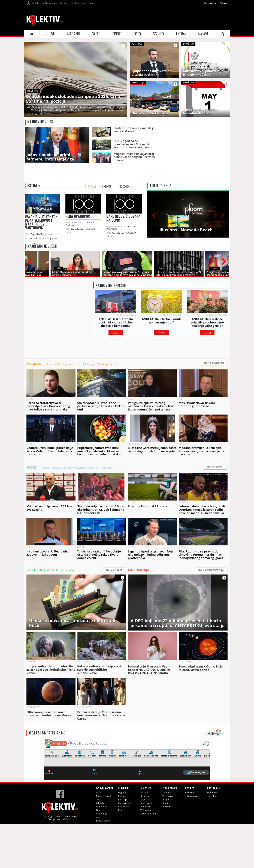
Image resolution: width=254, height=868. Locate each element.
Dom (116, 364)
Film (120, 810)
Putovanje (102, 814)
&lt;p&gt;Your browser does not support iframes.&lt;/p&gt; (127, 759)
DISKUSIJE (111, 285)
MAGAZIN (74, 34)
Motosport (79, 468)
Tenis (67, 468)
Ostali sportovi (148, 814)
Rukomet (93, 468)
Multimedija (213, 792)
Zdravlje (90, 364)
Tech (79, 364)
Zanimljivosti (125, 803)
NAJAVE (203, 34)
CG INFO (158, 34)
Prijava (224, 3)
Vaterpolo (107, 468)
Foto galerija (191, 796)
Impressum (81, 3)
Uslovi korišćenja (54, 3)
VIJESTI (50, 34)
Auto (99, 817)
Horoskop (212, 796)
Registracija (210, 3)
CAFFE (96, 34)
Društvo (167, 792)
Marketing (69, 3)
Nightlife (45, 570)
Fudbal (45, 468)
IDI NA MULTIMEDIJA (211, 570)
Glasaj (116, 333)
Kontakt (92, 3)
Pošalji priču (38, 3)
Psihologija (104, 364)
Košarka (56, 468)
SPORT (117, 34)
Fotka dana (191, 792)
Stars (49, 364)
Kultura (58, 570)
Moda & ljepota (104, 796)
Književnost (124, 807)
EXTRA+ (181, 34)
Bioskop (69, 570)
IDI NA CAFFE (114, 570)
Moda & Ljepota (64, 364)
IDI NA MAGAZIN (214, 363)
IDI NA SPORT (216, 467)
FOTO (137, 34)
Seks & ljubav (103, 821)
